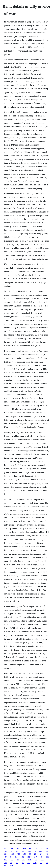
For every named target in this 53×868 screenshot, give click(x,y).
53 (41, 857)
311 (16, 857)
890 (18, 860)
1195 (29, 851)
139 (36, 860)
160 (35, 854)
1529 (6, 848)
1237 (30, 860)
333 (47, 863)
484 (17, 863)
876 (5, 866)
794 (36, 848)
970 (11, 863)
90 (11, 857)
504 (12, 860)
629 (41, 863)
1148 (42, 860)
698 (47, 854)
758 (11, 851)
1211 (47, 857)
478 (24, 848)
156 (24, 854)
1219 (12, 866)
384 (12, 848)
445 (5, 851)
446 (5, 857)
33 (41, 848)
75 (35, 851)
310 (17, 851)
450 (30, 848)
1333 (12, 854)
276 (41, 854)
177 (18, 866)
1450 (6, 854)
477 (23, 863)
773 (19, 854)
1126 (29, 857)
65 (30, 854)
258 (23, 851)
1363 (41, 851)
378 (47, 848)
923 (5, 863)
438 (24, 860)
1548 (6, 860)
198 (47, 851)
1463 (18, 848)
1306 (35, 863)
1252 (22, 857)
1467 (36, 857)
